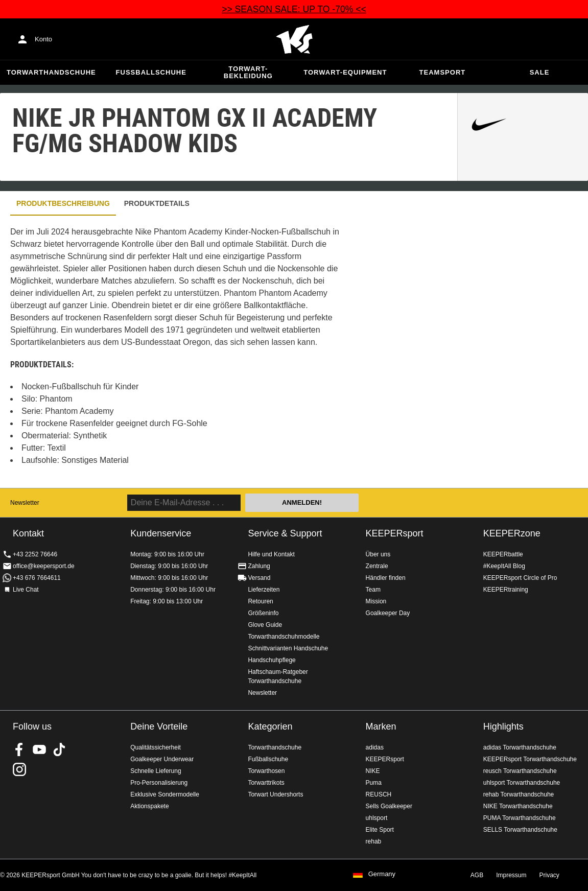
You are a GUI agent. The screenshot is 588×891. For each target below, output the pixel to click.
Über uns (378, 554)
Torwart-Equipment (345, 72)
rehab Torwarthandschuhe (519, 794)
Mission (376, 601)
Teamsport (443, 72)
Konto (43, 39)
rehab (374, 841)
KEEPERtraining (506, 590)
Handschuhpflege (272, 660)
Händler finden (386, 578)
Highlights (503, 726)
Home (294, 39)
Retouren (260, 601)
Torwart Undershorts (275, 794)
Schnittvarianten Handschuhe (288, 648)
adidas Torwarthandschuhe (520, 747)
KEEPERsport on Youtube (39, 749)
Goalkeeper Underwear (162, 759)
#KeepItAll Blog (504, 566)
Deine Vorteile (159, 726)
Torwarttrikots (266, 783)
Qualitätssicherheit (156, 747)
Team (373, 590)
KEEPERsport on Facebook (19, 749)
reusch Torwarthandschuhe (520, 771)
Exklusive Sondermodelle (165, 794)
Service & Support (285, 533)
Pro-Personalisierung (159, 783)
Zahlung (259, 566)
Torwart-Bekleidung (248, 72)
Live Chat (26, 590)
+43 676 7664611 (37, 578)
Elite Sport (380, 830)
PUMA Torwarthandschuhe (520, 818)
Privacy (549, 875)
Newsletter (25, 503)
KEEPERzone (512, 533)
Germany (382, 874)
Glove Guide (265, 625)
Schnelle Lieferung (156, 771)
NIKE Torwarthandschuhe (518, 806)
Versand (259, 578)
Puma (374, 783)
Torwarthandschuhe (51, 72)
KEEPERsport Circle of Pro (520, 578)
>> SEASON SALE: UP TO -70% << (294, 9)
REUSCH (379, 794)
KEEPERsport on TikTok (59, 749)
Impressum (511, 875)
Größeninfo (263, 613)
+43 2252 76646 (35, 554)
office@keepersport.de (44, 566)
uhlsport (377, 818)
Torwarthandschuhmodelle (284, 637)
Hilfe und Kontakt (271, 554)
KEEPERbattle (503, 554)
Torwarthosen (266, 771)
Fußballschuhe (151, 72)
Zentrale (377, 566)
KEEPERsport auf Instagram (19, 769)
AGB (477, 875)
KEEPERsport (395, 533)
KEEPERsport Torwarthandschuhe (530, 759)
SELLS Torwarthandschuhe (520, 830)
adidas (375, 747)
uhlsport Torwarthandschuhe (522, 783)
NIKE (373, 771)
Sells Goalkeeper (389, 806)
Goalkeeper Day (388, 613)
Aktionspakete (149, 806)
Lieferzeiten (264, 590)
